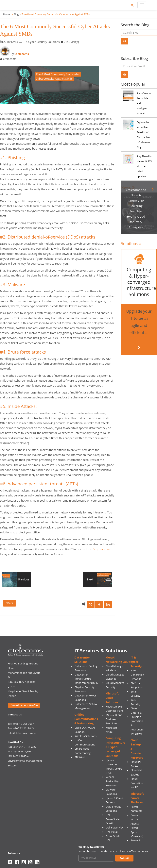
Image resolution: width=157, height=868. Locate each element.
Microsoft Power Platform (137, 798)
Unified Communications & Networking (86, 719)
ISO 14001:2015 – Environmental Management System (25, 761)
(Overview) (137, 836)
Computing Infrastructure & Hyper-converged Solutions (115, 747)
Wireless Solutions (86, 736)
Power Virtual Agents (135, 819)
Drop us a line (102, 549)
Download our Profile (24, 705)
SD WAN (80, 757)
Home (7, 14)
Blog (16, 14)
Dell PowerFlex (115, 827)
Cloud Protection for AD (137, 783)
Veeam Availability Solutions (112, 781)
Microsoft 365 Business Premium (114, 719)
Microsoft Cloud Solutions (112, 698)
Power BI (136, 840)
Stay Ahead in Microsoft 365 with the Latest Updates (144, 166)
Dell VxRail (112, 832)
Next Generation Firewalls (137, 675)
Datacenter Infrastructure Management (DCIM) (87, 679)
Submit (124, 858)
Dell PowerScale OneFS (113, 819)
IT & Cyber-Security (136, 662)
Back (9, 603)
